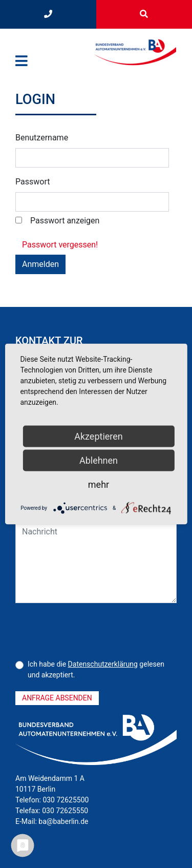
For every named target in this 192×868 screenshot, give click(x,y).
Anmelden (40, 264)
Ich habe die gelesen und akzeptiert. (96, 669)
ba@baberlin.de (63, 821)
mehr (99, 484)
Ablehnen (99, 460)
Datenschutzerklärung (103, 664)
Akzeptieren (99, 436)
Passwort (33, 182)
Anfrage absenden (57, 698)
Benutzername (42, 138)
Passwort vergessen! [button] (60, 245)
